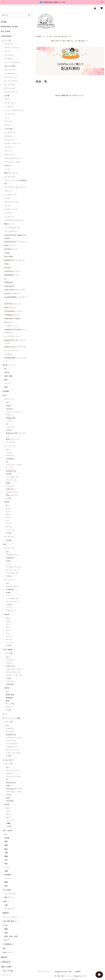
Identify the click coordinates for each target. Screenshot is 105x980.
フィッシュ (10, 530)
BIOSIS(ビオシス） (12, 249)
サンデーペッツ (10, 103)
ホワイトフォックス (12, 202)
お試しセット (7, 952)
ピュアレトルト (10, 177)
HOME (39, 37)
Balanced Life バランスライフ (16, 242)
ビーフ (8, 512)
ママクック (8, 213)
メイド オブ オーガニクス (14, 220)
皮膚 (6, 871)
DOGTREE (9, 257)
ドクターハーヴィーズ (12, 144)
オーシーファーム (11, 77)
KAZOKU (10, 684)
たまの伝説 (8, 129)
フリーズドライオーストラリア (15, 187)
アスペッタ (8, 44)
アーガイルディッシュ (14, 567)
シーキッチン (9, 107)
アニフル (7, 51)
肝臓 (6, 845)
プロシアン (8, 191)
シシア (7, 118)
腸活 (6, 849)
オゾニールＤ (9, 88)
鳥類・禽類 (8, 376)
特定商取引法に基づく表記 (63, 972)
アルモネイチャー (11, 74)
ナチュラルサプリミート (13, 158)
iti (5, 279)
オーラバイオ (9, 85)
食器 (6, 933)
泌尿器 (7, 838)
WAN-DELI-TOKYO (12, 319)
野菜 (6, 380)
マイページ (7, 975)
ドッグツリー (9, 147)
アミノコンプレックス (12, 62)
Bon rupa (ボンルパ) (14, 789)
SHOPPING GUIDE (9, 27)
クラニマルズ (11, 741)
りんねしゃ (8, 354)
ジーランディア (10, 114)
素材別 (7, 688)
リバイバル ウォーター (13, 228)
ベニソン (9, 524)
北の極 (7, 96)
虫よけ (7, 940)
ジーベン (9, 468)
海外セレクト (9, 897)
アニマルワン (9, 55)
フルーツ (7, 383)
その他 (8, 430)
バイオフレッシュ (11, 326)
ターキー (9, 527)
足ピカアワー (9, 322)
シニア (7, 867)
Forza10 (8, 268)
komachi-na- (10, 286)
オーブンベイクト (11, 81)
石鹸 (6, 905)
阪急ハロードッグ (11, 173)
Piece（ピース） (11, 308)
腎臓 (6, 856)
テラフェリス (9, 140)
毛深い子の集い (8, 971)
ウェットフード (10, 446)
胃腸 (6, 842)
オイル (5, 714)
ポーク (8, 515)
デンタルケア (9, 909)
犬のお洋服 (7, 890)
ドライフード (9, 399)
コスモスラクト (12, 747)
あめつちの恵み (10, 66)
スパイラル (8, 121)
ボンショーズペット (12, 351)
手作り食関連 (7, 650)
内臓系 (8, 823)
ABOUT (4, 957)
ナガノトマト (9, 155)
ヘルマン (8, 198)
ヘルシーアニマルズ (13, 753)
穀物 (6, 387)
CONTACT (6, 962)
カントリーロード (11, 92)
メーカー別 (47, 37)
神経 (6, 864)
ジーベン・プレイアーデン (14, 110)
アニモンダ (8, 59)
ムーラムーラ (9, 217)
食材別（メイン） (9, 365)
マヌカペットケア (11, 209)
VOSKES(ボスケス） (12, 315)
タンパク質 (10, 704)
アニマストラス (12, 744)
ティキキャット (10, 133)
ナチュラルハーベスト (12, 162)
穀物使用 (9, 698)
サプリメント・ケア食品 (11, 718)
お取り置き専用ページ (11, 921)
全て (8, 403)
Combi (7, 253)
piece (8, 798)
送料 (4, 948)
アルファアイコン (11, 70)
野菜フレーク (9, 224)
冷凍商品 (6, 391)
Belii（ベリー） (10, 246)
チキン (8, 509)
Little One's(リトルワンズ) (14, 290)
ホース (8, 518)
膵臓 (6, 882)
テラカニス (8, 136)
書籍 (6, 929)
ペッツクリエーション (12, 336)
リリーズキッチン (11, 231)
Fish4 (7, 264)
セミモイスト (9, 537)
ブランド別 (8, 653)
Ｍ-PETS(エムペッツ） (13, 304)
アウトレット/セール (10, 917)
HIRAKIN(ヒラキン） (12, 275)
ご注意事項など (8, 944)
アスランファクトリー (12, 48)
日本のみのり (11, 489)
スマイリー (8, 125)
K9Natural (9, 282)
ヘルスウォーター (11, 195)
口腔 (6, 860)
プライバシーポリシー (44, 972)
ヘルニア (8, 878)
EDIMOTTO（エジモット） (15, 260)
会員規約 (78, 972)
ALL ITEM (5, 31)
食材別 (7, 502)
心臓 (6, 853)
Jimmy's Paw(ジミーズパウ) (15, 347)
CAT (4, 544)
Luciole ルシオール (12, 293)
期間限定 (6, 913)
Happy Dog (11, 418)
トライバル (8, 151)
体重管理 (8, 875)
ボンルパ (8, 206)
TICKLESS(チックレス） (14, 311)
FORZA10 (10, 459)
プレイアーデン (12, 480)
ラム (8, 521)
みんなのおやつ (8, 760)
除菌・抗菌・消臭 (11, 936)
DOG (5, 395)
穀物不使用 (10, 695)
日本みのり (8, 166)
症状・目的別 (7, 831)
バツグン (8, 169)
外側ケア (6, 901)
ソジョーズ (10, 681)
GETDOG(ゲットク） (13, 271)
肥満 (6, 886)
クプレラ (8, 99)
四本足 (7, 372)
